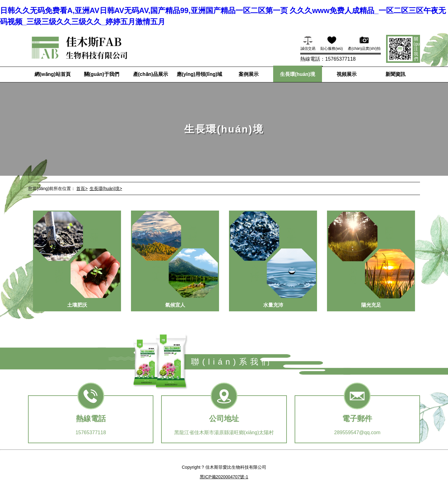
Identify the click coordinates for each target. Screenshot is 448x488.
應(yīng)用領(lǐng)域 (199, 74)
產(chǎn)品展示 (151, 74)
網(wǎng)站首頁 (53, 74)
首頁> (82, 188)
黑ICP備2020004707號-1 (224, 477)
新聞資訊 (395, 74)
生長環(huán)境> (106, 188)
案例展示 (249, 74)
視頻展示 (347, 74)
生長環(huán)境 (298, 74)
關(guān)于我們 (102, 74)
